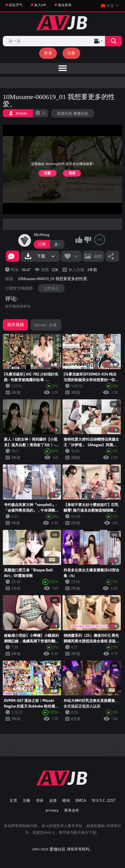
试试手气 (16, 5)
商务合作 (72, 810)
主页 (13, 800)
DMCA (81, 800)
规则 (66, 800)
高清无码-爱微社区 (73, 113)
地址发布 (65, 5)
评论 (11, 299)
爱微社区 (58, 849)
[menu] (62, 68)
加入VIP (40, 5)
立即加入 (51, 288)
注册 (71, 53)
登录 (48, 53)
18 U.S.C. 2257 (103, 800)
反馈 (53, 800)
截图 (98, 256)
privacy (52, 810)
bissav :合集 (46, 325)
